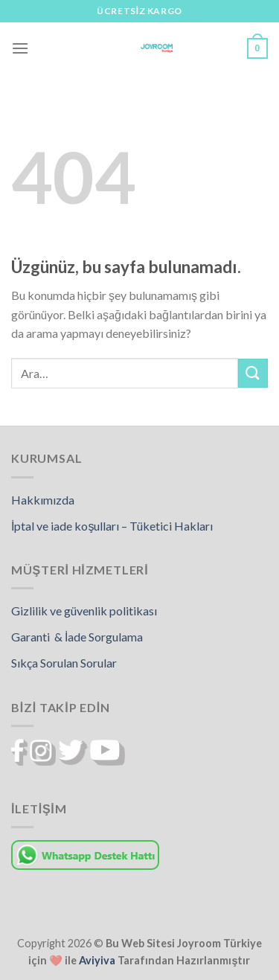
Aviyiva (97, 960)
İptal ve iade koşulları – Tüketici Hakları (112, 526)
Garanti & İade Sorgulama (77, 637)
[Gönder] (253, 373)
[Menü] (20, 48)
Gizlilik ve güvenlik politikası (84, 611)
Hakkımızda (43, 500)
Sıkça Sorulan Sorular (64, 663)
